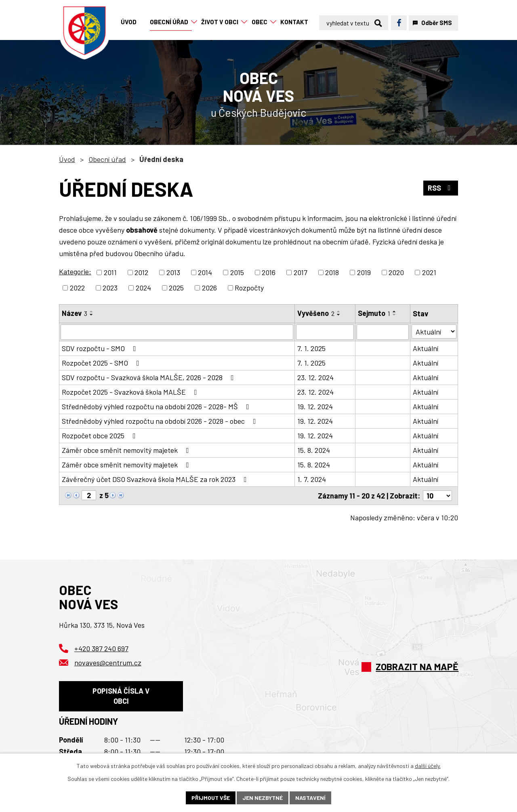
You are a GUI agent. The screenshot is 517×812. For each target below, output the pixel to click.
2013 (173, 272)
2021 (429, 272)
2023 (110, 288)
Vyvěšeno (316, 313)
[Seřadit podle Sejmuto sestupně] (395, 315)
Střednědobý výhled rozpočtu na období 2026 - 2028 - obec (161, 421)
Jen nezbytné (263, 798)
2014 (205, 272)
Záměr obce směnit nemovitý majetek (127, 450)
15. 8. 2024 (314, 450)
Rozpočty (249, 288)
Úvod (67, 159)
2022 (77, 288)
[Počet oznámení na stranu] (437, 496)
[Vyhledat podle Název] (177, 332)
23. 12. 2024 (315, 377)
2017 (301, 272)
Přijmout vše (211, 798)
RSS (441, 188)
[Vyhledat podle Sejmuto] (383, 332)
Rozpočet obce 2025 (100, 435)
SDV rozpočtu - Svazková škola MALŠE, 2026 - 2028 (149, 377)
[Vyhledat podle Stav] (434, 331)
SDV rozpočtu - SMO (101, 348)
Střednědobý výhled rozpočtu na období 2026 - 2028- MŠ (157, 406)
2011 (110, 272)
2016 (269, 272)
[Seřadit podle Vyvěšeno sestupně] (339, 315)
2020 (396, 272)
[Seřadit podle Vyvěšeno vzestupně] (339, 311)
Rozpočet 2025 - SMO (102, 363)
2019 (364, 272)
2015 (237, 272)
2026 (209, 288)
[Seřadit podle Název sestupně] (92, 315)
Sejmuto (374, 313)
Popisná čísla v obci (121, 696)
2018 (332, 272)
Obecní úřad (107, 159)
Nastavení (310, 798)
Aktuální (426, 348)
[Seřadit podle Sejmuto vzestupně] (395, 311)
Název (75, 313)
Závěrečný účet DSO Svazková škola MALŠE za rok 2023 (156, 479)
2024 (143, 288)
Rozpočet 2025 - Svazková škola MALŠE (131, 392)
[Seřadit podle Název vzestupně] (92, 311)
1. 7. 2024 (312, 479)
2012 (141, 272)
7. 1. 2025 (311, 348)
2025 (176, 288)
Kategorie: (75, 271)
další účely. (428, 766)
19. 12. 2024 (315, 406)
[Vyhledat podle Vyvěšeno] (325, 332)
